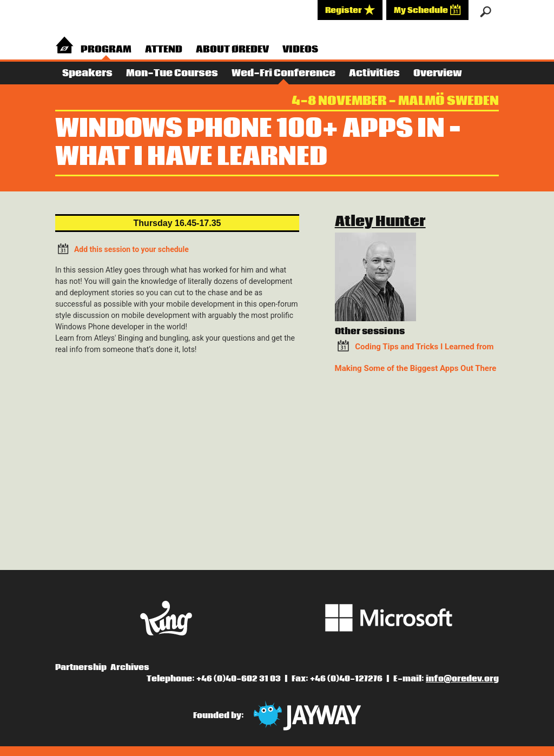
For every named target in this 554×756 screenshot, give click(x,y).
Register (350, 10)
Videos (300, 49)
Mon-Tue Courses (172, 73)
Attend (164, 49)
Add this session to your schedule (122, 248)
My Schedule (427, 10)
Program (106, 49)
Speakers (87, 73)
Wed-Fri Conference (283, 73)
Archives (130, 667)
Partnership (81, 667)
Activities (374, 73)
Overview (438, 73)
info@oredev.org (462, 679)
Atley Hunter (380, 222)
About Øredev (232, 49)
